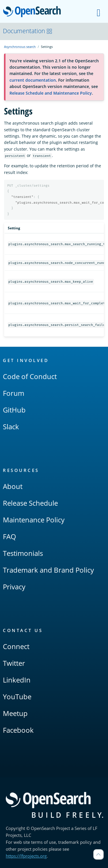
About (13, 486)
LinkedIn (17, 680)
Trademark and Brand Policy (48, 570)
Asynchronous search (20, 47)
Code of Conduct (30, 376)
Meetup (15, 713)
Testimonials (23, 553)
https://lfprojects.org (26, 856)
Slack (11, 426)
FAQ (10, 536)
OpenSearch (34, 12)
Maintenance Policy (34, 520)
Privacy (14, 587)
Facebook (18, 730)
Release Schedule (30, 503)
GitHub (14, 410)
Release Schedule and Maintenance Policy (51, 93)
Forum (14, 393)
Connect (16, 646)
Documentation (28, 31)
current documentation (33, 80)
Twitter (14, 663)
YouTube (17, 697)
